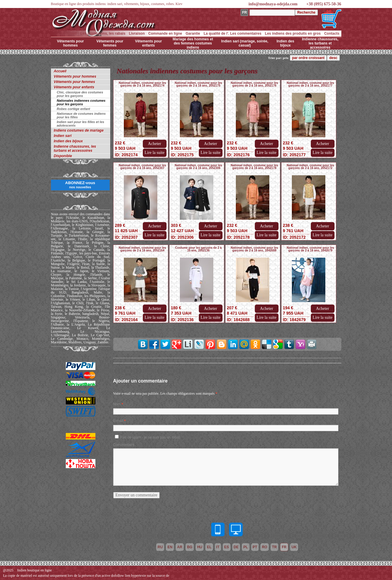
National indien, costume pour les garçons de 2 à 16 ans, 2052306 (198, 167)
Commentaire (124, 445)
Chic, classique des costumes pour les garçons (80, 94)
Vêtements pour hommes (70, 43)
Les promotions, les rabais (103, 34)
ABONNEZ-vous (80, 185)
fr (284, 547)
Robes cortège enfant (73, 109)
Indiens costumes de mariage (79, 130)
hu (200, 547)
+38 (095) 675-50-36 (324, 4)
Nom (117, 404)
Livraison (137, 34)
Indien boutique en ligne (35, 570)
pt (255, 547)
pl (245, 547)
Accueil (70, 34)
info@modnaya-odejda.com (273, 4)
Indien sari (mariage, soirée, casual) (245, 43)
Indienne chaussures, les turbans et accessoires (320, 43)
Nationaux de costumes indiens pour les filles (81, 115)
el (209, 547)
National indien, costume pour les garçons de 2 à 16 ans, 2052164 (142, 249)
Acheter (154, 144)
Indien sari (63, 136)
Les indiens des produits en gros (293, 34)
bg (190, 547)
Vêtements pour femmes (110, 43)
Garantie (193, 34)
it (218, 547)
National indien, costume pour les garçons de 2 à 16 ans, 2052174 (142, 84)
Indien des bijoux (285, 43)
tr (274, 547)
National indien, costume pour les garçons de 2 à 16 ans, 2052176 (254, 84)
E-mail (118, 421)
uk (294, 547)
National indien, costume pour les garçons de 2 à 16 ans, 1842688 (254, 249)
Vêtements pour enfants (149, 43)
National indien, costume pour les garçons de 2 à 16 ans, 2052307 (142, 167)
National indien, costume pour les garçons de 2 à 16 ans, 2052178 (254, 167)
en (170, 547)
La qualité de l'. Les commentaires (232, 34)
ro (265, 547)
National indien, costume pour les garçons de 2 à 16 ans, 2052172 (310, 167)
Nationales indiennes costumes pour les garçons (81, 102)
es (227, 547)
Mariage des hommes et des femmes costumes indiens (193, 43)
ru (160, 547)
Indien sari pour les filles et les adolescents (81, 124)
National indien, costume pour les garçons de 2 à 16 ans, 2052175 (198, 84)
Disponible (63, 156)
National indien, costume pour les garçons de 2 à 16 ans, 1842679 (310, 249)
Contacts (332, 34)
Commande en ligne (165, 34)
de (236, 547)
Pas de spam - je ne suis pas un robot (150, 437)
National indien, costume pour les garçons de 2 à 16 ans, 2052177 (310, 84)
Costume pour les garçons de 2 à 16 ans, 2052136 (198, 249)
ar (180, 547)
